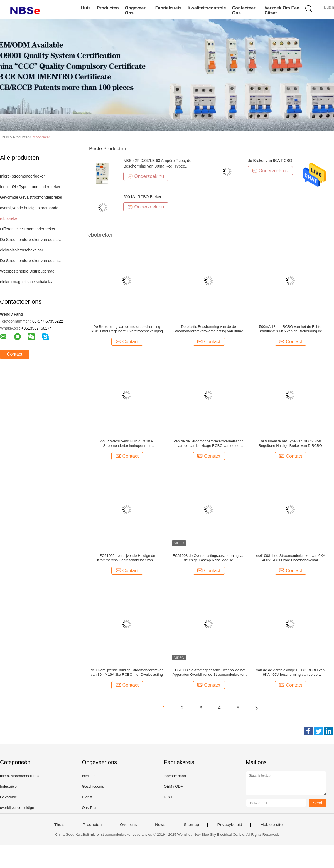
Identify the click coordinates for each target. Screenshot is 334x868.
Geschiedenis (93, 786)
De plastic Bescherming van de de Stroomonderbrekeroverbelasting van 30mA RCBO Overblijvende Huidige (208, 329)
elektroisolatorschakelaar (22, 250)
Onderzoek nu (146, 176)
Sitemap (191, 825)
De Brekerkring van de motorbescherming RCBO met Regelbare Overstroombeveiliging (127, 329)
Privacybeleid (230, 825)
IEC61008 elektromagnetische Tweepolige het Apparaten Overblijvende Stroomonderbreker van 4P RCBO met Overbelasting (209, 672)
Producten (108, 8)
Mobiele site (271, 825)
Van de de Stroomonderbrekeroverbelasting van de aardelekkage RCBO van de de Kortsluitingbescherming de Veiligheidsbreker (208, 443)
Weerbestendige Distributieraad (27, 271)
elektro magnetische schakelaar (27, 282)
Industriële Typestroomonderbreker (30, 187)
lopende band (175, 776)
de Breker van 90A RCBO (270, 161)
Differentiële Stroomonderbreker (28, 229)
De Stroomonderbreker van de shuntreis (32, 261)
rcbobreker (41, 137)
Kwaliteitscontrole (207, 8)
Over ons (128, 825)
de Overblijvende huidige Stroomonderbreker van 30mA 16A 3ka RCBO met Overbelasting (127, 672)
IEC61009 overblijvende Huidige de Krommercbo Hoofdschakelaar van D (127, 558)
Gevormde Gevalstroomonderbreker (31, 197)
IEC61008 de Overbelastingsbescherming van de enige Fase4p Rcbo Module (208, 558)
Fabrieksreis (168, 8)
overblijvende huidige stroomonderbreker (32, 208)
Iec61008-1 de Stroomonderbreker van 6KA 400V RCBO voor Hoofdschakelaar (290, 558)
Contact (15, 354)
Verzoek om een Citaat (282, 10)
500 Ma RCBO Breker (142, 197)
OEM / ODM (174, 786)
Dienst (87, 797)
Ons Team (90, 808)
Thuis (59, 825)
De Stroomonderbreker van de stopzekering (32, 240)
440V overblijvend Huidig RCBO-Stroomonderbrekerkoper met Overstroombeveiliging (127, 443)
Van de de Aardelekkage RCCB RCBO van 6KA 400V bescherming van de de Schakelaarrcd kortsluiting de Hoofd (290, 672)
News (160, 825)
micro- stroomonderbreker (22, 176)
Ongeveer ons (135, 10)
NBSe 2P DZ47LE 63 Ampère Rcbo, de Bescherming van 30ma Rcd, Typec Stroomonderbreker (157, 166)
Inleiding (89, 776)
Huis (86, 8)
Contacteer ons (244, 10)
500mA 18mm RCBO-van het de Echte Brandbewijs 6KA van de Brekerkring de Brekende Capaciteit (290, 329)
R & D (169, 797)
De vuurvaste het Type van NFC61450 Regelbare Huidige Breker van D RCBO (290, 443)
